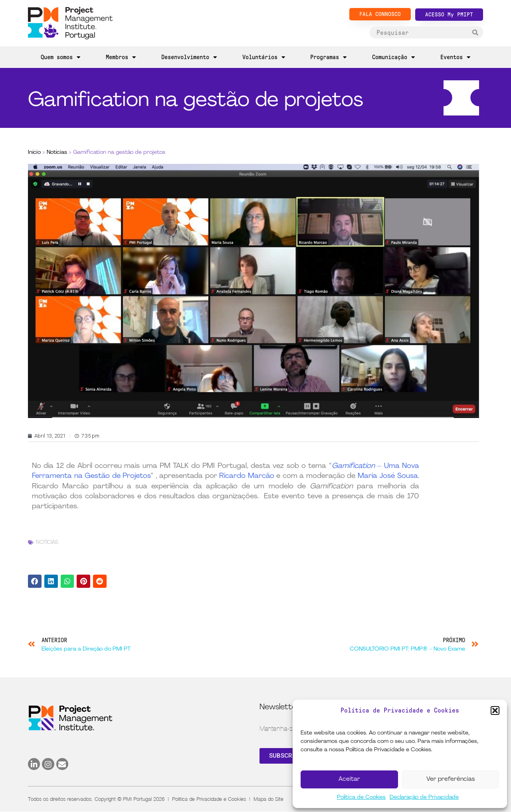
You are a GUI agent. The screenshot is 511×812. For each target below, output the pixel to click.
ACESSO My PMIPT (449, 15)
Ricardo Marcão (247, 476)
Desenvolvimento (189, 57)
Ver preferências (451, 779)
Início (34, 152)
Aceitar (349, 779)
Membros (121, 57)
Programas (328, 57)
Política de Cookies (361, 797)
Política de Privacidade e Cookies (209, 799)
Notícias (57, 152)
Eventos (455, 57)
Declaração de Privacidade (424, 797)
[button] (495, 710)
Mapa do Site (268, 799)
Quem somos (60, 57)
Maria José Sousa (388, 476)
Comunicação (393, 57)
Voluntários (264, 57)
